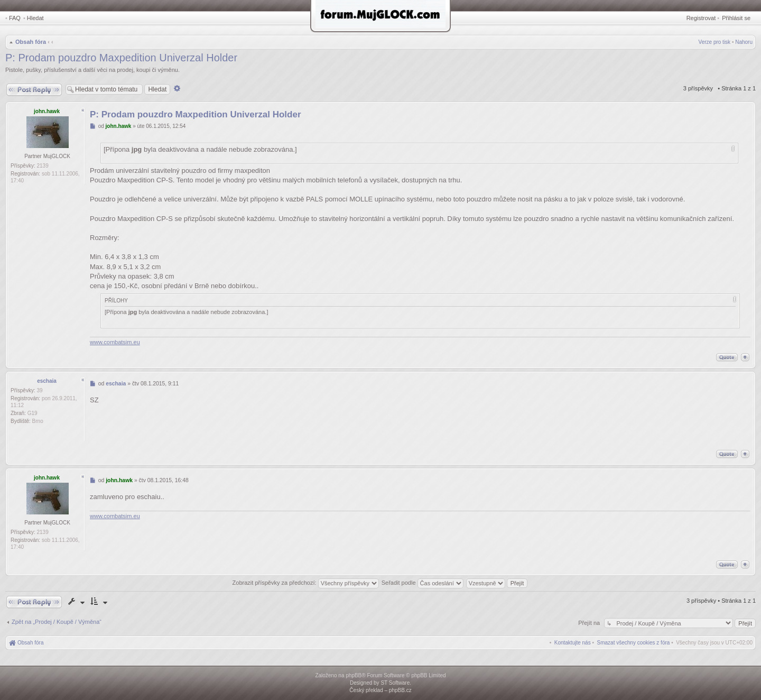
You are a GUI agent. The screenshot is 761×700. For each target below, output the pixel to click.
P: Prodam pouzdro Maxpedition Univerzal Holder (121, 58)
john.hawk (47, 111)
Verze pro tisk (715, 42)
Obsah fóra (31, 42)
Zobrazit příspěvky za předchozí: (306, 583)
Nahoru (744, 42)
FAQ (15, 18)
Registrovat (701, 18)
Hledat (35, 18)
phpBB (354, 675)
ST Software (395, 683)
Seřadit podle (423, 583)
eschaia (47, 381)
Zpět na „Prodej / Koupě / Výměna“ (57, 622)
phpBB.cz (400, 690)
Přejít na (590, 623)
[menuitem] (634, 643)
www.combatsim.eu (115, 342)
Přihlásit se (736, 18)
